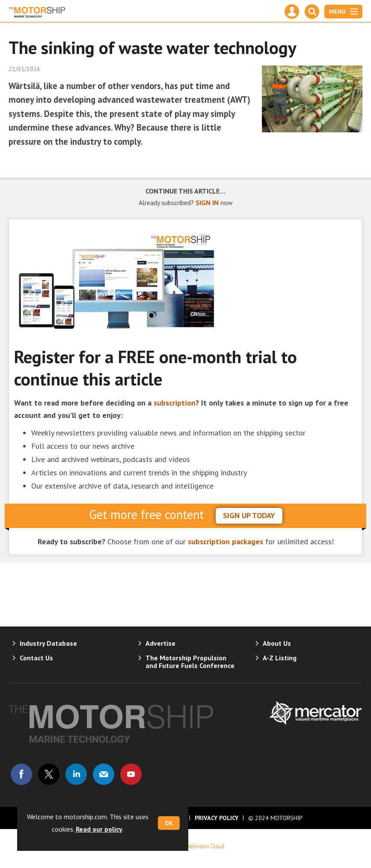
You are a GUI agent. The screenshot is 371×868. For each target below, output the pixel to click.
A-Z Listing (280, 658)
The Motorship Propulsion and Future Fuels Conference (190, 662)
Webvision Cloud (205, 846)
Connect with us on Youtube (131, 774)
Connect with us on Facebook (21, 774)
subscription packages (226, 541)
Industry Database (48, 643)
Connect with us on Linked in (76, 774)
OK (169, 823)
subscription (175, 403)
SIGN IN (207, 203)
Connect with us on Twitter (49, 774)
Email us (104, 774)
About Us (277, 643)
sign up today (249, 515)
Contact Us (36, 658)
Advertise (160, 643)
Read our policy (99, 829)
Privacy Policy (217, 818)
